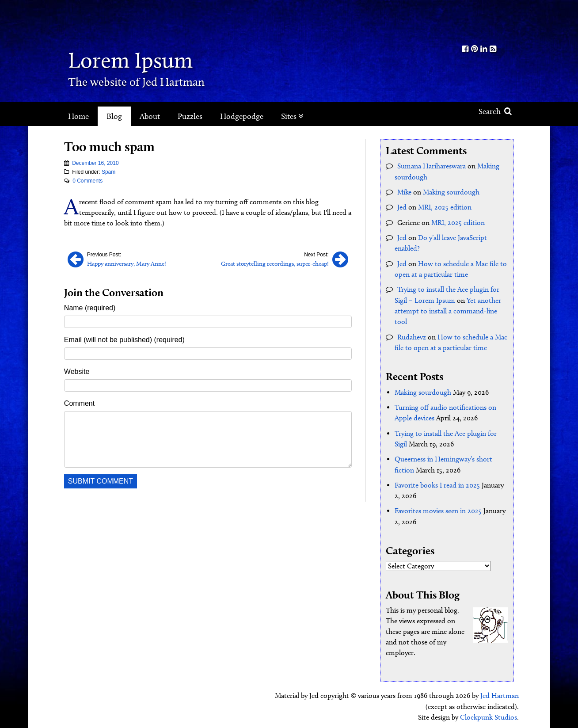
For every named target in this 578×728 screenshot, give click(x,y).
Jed (402, 207)
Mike (404, 192)
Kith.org (479, 21)
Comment (79, 403)
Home (78, 116)
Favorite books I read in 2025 (437, 482)
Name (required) (90, 308)
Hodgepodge (242, 116)
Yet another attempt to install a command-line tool (448, 309)
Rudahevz (412, 335)
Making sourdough (451, 192)
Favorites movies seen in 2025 (438, 508)
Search (495, 111)
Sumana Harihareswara (432, 166)
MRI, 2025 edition (445, 207)
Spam (108, 172)
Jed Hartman (500, 692)
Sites (292, 116)
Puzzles (190, 116)
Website (77, 372)
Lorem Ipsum (135, 59)
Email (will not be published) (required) (124, 340)
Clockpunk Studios (489, 714)
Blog (114, 116)
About (150, 116)
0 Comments (87, 181)
